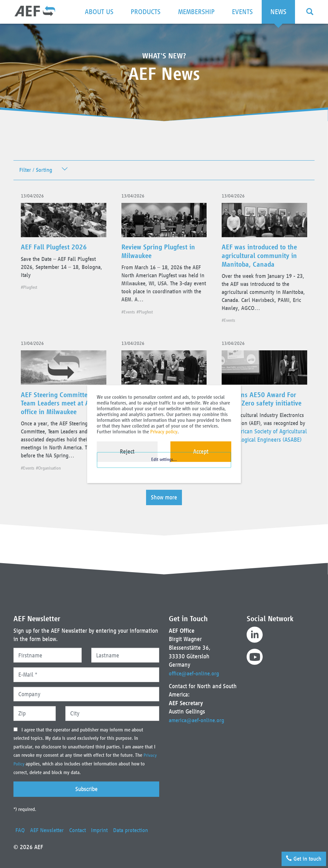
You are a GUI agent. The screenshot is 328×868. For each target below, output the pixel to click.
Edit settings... (164, 468)
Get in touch (301, 857)
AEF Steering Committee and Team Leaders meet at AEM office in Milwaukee (63, 422)
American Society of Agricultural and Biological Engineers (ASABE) (258, 468)
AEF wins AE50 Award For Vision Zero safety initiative (263, 422)
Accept (201, 451)
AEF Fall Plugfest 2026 (59, 251)
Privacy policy (164, 432)
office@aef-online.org (195, 665)
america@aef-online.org (198, 712)
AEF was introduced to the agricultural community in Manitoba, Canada (264, 260)
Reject (127, 451)
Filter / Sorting (37, 171)
